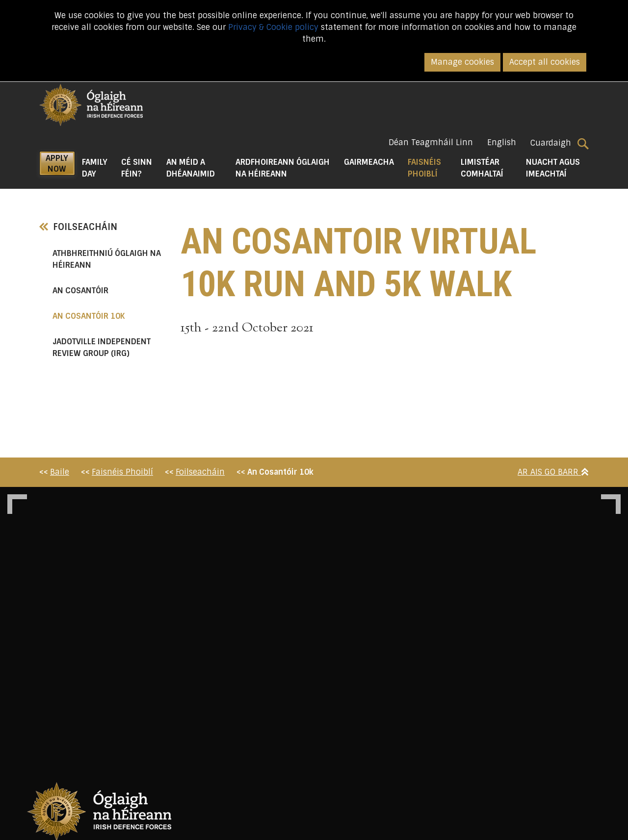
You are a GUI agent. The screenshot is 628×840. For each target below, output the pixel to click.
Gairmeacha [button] (369, 162)
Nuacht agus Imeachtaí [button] (553, 168)
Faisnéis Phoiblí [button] (431, 168)
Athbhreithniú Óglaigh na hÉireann (107, 259)
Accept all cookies (545, 62)
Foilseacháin (78, 227)
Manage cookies (462, 62)
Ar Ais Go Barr (553, 472)
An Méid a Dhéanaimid (191, 168)
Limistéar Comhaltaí (482, 168)
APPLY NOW (57, 164)
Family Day (95, 168)
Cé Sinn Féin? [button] (137, 168)
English (502, 142)
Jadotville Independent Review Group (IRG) (102, 347)
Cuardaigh (560, 143)
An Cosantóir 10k (109, 316)
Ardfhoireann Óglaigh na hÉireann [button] (283, 168)
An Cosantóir (80, 291)
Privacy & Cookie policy (273, 27)
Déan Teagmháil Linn (431, 142)
